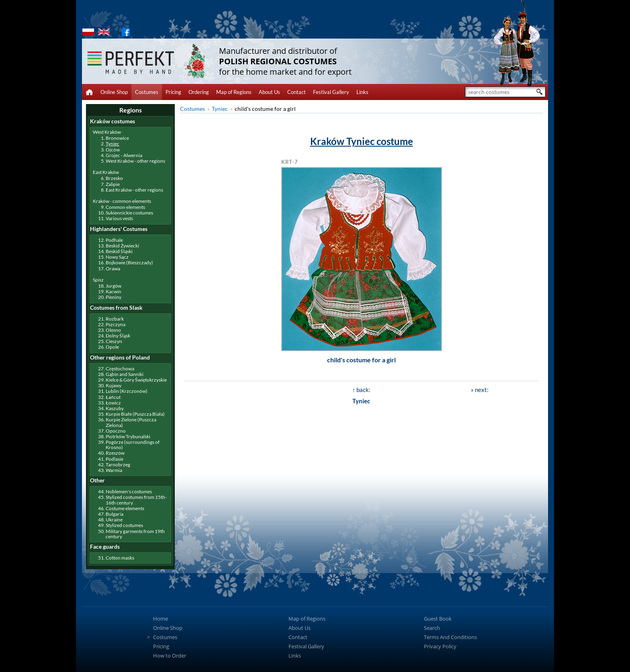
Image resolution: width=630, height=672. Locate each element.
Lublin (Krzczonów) (127, 391)
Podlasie (115, 459)
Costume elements (125, 508)
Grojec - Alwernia (124, 155)
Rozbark (115, 319)
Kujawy (114, 385)
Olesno (113, 330)
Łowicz (113, 403)
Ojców (113, 150)
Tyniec (220, 109)
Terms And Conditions (450, 637)
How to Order (170, 656)
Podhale (114, 240)
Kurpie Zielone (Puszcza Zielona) (131, 422)
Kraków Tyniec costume (362, 141)
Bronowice (117, 138)
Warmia (114, 470)
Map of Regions (234, 92)
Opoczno (116, 431)
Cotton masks (120, 558)
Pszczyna (116, 324)
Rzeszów (115, 453)
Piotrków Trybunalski (128, 436)
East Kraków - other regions (134, 190)
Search (432, 628)
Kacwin (114, 291)
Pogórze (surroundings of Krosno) (133, 445)
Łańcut (113, 397)
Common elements (125, 207)
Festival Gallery (331, 92)
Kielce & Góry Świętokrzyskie (136, 380)
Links (362, 92)
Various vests (119, 218)
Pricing (173, 92)
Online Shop (114, 92)
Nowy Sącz (117, 257)
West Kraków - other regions (135, 161)
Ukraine (114, 520)
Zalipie (113, 184)
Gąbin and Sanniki (125, 374)
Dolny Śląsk (118, 336)
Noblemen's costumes (129, 491)
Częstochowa (120, 369)
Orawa (113, 269)
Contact (297, 92)
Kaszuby (115, 408)
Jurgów (114, 286)
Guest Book (438, 619)
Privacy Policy (440, 646)
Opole (112, 347)
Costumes (147, 92)
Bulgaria (115, 514)
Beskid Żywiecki (122, 246)
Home (161, 619)
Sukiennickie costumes (129, 213)
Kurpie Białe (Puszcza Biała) (135, 414)
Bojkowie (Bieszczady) (129, 262)
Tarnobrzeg (118, 465)
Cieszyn (114, 341)
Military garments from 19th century (135, 534)
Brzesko (114, 178)
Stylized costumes (124, 525)
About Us (269, 92)
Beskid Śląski (119, 251)
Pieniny (114, 297)
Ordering (199, 92)
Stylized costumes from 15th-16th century (136, 500)
